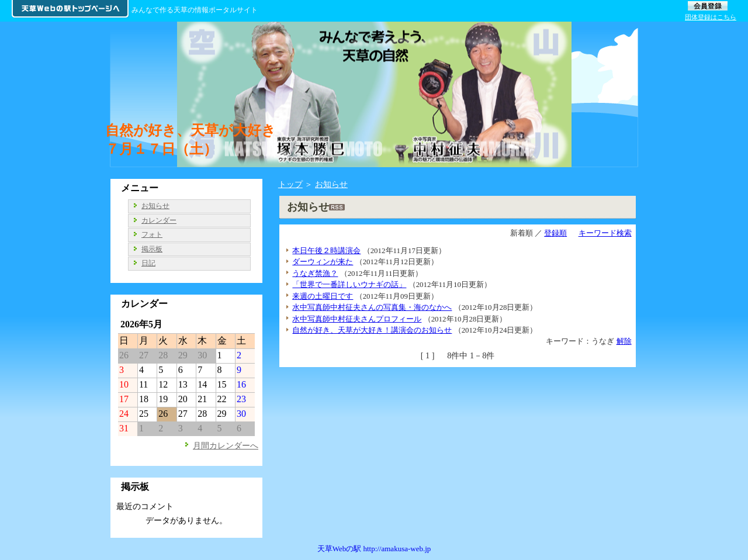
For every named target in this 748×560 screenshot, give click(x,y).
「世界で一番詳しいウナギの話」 (349, 284)
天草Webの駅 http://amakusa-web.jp (374, 549)
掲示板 (152, 249)
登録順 (555, 233)
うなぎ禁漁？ (315, 273)
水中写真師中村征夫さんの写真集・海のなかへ (372, 307)
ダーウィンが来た (323, 262)
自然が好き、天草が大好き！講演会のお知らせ (372, 330)
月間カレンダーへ (226, 445)
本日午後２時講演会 (326, 250)
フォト (152, 234)
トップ (290, 184)
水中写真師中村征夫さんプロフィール (357, 319)
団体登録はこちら (711, 17)
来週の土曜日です (323, 296)
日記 (148, 263)
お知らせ (331, 184)
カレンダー (159, 220)
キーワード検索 (605, 233)
